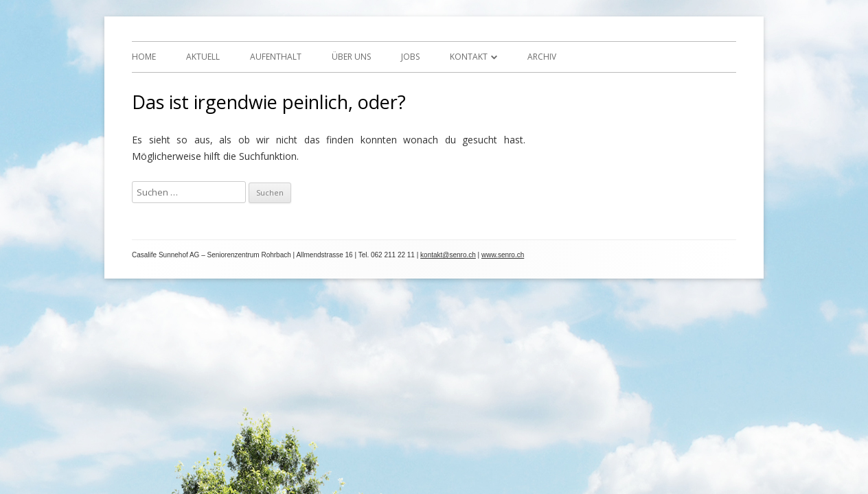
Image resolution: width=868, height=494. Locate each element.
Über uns (351, 57)
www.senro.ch (503, 255)
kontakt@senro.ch (448, 255)
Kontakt (469, 57)
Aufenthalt (276, 57)
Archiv (542, 57)
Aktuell (203, 57)
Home (144, 57)
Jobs (410, 57)
